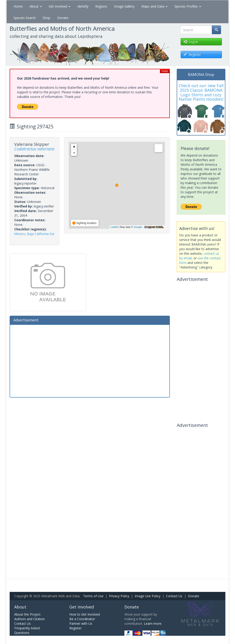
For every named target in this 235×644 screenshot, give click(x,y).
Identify (83, 6)
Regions (101, 6)
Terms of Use (93, 596)
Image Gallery (124, 6)
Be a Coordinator (82, 619)
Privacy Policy (119, 596)
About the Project (27, 614)
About (36, 6)
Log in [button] (191, 42)
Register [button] (192, 54)
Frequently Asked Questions (27, 630)
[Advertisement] (90, 360)
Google (138, 227)
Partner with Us (81, 623)
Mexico (20, 234)
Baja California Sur (41, 234)
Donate (63, 18)
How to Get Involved (85, 614)
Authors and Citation (29, 619)
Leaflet (114, 227)
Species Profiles (188, 6)
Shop (46, 18)
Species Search (25, 18)
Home (18, 6)
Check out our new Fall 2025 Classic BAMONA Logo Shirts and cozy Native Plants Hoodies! (201, 92)
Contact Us (174, 596)
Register (75, 628)
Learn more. (153, 623)
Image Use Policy (148, 596)
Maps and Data (154, 6)
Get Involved (60, 6)
